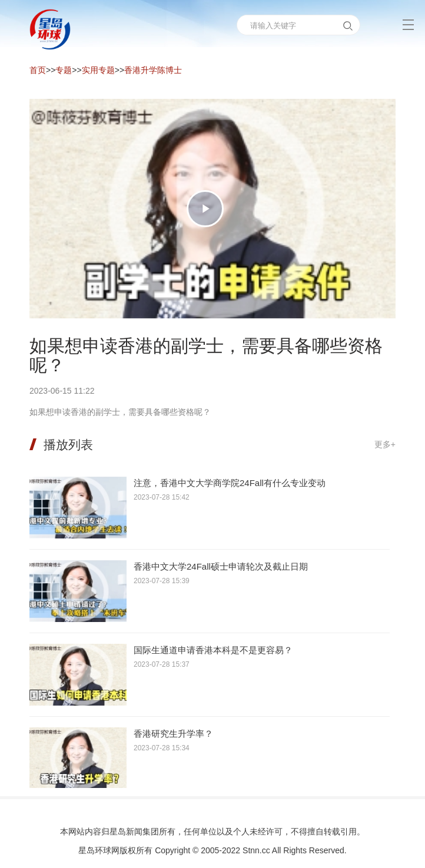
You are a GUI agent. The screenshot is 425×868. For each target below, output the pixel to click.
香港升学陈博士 (153, 70)
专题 (64, 70)
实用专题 (98, 70)
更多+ (385, 444)
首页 (38, 70)
